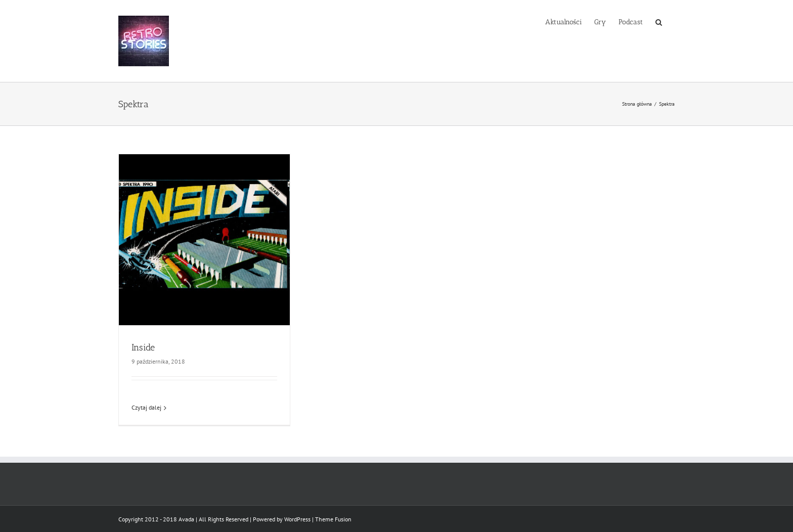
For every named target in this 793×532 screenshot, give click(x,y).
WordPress (297, 519)
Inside (143, 347)
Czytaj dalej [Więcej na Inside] (146, 407)
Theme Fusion (333, 519)
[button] (659, 21)
